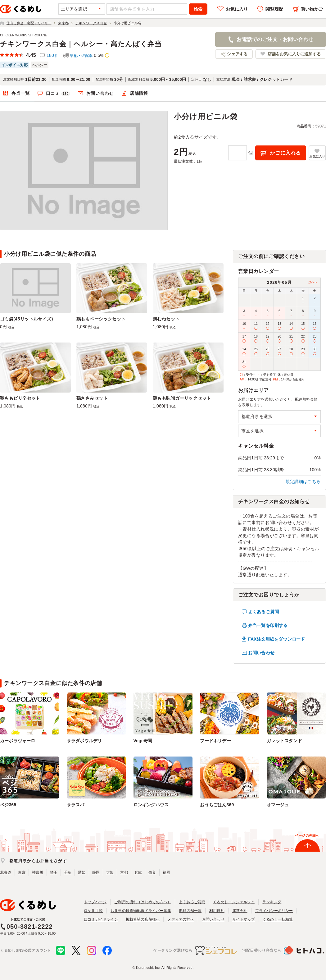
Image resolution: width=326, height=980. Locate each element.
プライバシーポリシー (274, 911)
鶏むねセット (166, 319)
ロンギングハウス (151, 805)
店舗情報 (139, 93)
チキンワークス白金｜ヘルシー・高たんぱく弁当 (81, 44)
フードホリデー (215, 741)
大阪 (110, 872)
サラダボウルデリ (84, 741)
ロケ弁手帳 (93, 911)
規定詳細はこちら (303, 481)
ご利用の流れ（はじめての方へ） (143, 902)
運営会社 (240, 911)
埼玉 (54, 872)
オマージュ (278, 805)
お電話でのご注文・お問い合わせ (275, 39)
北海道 (6, 872)
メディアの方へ (181, 919)
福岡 (166, 872)
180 (52, 55)
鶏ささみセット (92, 398)
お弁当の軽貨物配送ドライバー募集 (141, 911)
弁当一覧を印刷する (268, 625)
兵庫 (138, 872)
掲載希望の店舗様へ (143, 919)
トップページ (95, 902)
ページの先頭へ (307, 835)
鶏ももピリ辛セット (20, 398)
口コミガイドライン (101, 919)
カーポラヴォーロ (18, 741)
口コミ (58, 94)
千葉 (68, 872)
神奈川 (38, 872)
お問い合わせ (100, 93)
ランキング (272, 902)
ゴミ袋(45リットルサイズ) (27, 319)
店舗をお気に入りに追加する (294, 54)
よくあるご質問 (263, 612)
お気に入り (237, 9)
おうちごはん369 (217, 805)
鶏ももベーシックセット (101, 319)
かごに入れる (285, 153)
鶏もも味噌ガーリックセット (182, 398)
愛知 (82, 872)
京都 (124, 872)
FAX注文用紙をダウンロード (276, 639)
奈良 (152, 872)
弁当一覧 (21, 93)
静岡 (96, 872)
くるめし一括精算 (278, 919)
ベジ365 (8, 805)
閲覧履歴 (274, 9)
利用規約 (217, 911)
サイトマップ (244, 919)
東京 (22, 872)
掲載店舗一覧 (190, 911)
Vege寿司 (143, 741)
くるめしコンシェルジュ (234, 902)
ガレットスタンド (284, 741)
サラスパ (76, 805)
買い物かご (312, 9)
